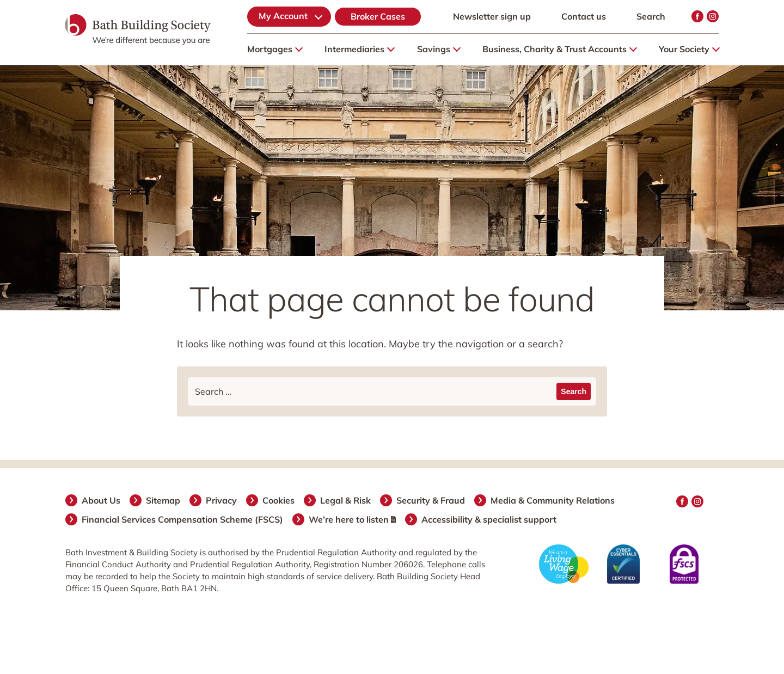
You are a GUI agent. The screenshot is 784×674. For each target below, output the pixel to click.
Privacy (222, 500)
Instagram (713, 16)
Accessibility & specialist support (489, 519)
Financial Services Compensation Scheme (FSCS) (183, 519)
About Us (102, 500)
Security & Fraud (431, 500)
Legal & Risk (346, 500)
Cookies (279, 500)
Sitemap (164, 500)
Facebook (697, 16)
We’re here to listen (353, 519)
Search (651, 16)
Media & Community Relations (553, 500)
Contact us (584, 16)
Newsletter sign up (492, 16)
